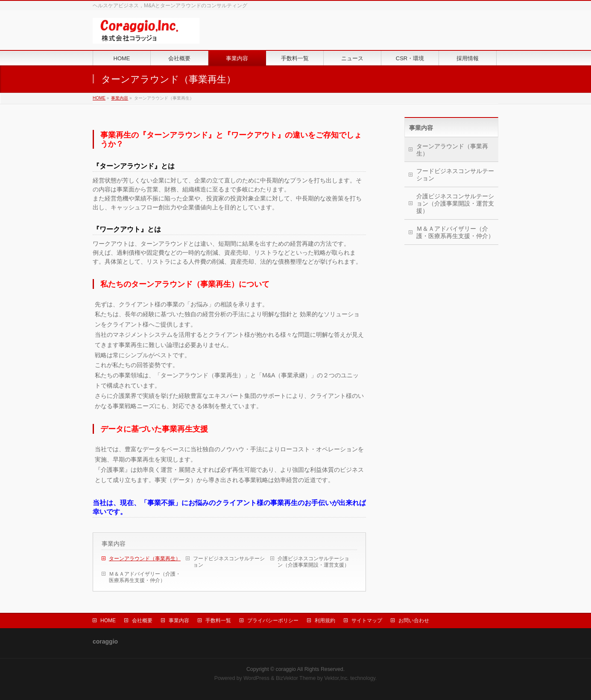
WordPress (256, 678)
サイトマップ (367, 621)
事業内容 (120, 98)
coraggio (286, 669)
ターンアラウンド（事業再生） (145, 559)
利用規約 (325, 621)
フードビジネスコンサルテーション (229, 562)
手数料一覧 (218, 621)
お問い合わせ (414, 621)
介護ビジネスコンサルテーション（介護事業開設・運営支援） (313, 562)
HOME (99, 98)
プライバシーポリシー (273, 621)
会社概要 (142, 621)
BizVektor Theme (296, 678)
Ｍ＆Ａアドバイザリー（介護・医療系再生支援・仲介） (145, 577)
